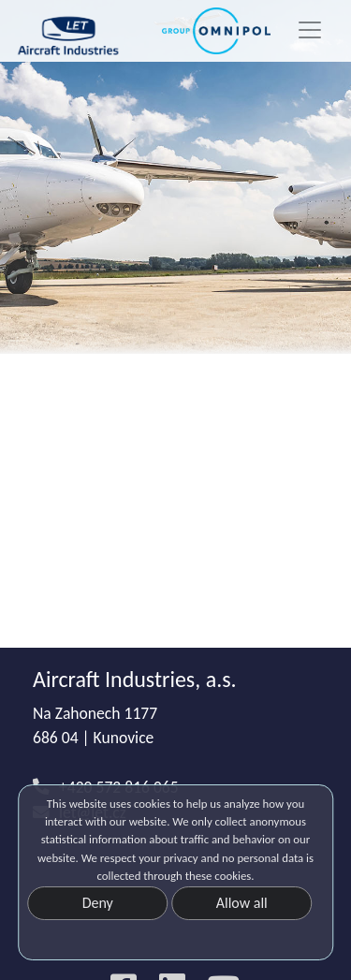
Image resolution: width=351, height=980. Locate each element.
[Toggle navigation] (310, 30)
